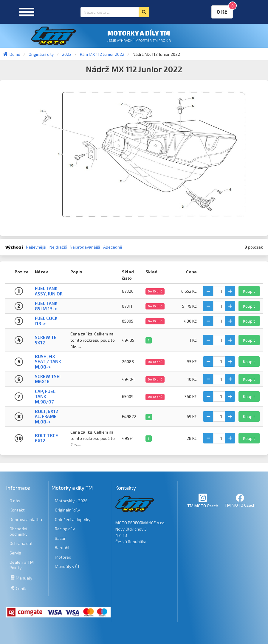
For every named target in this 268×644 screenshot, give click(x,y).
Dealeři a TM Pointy (22, 565)
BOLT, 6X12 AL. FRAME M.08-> (47, 416)
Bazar (60, 538)
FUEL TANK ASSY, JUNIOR (49, 291)
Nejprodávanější (85, 247)
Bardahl (62, 547)
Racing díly (65, 529)
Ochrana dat (21, 543)
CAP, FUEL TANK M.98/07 (45, 396)
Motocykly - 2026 (71, 501)
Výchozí (14, 247)
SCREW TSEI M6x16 (48, 379)
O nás (15, 501)
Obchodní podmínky (18, 531)
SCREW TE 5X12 (46, 340)
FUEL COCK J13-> (46, 321)
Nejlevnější (36, 247)
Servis (15, 553)
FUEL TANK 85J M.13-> (46, 306)
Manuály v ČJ (67, 566)
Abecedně (113, 247)
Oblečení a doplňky (73, 519)
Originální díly (67, 510)
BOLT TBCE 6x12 (47, 438)
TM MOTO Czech (203, 501)
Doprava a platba (26, 519)
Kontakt (17, 510)
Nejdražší (58, 247)
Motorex (63, 557)
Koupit (249, 291)
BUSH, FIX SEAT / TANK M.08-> (48, 362)
